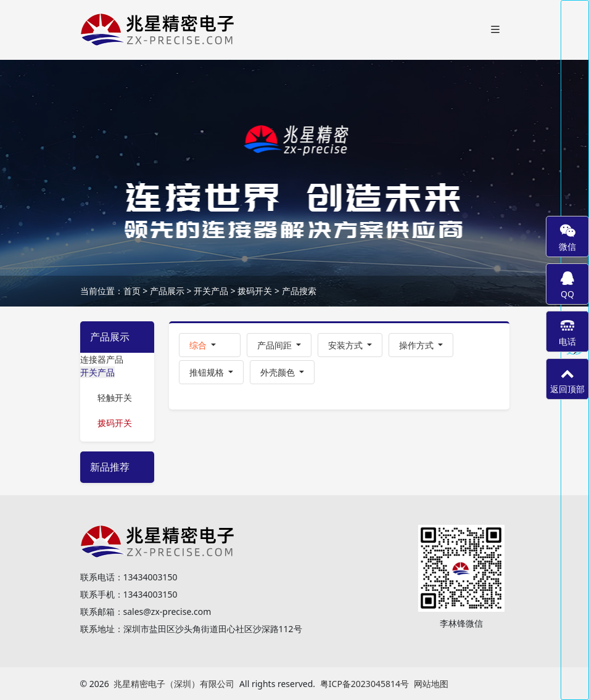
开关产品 (211, 291)
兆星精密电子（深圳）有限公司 (174, 684)
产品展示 (167, 291)
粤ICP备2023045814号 (365, 684)
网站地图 (431, 684)
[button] (210, 345)
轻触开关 (115, 397)
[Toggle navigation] (495, 30)
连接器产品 (102, 359)
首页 (132, 291)
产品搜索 (299, 291)
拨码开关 (255, 291)
